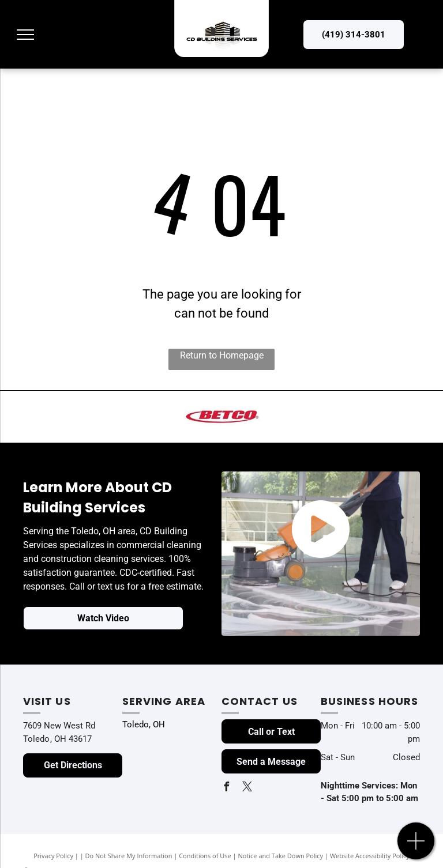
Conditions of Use (205, 856)
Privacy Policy (53, 856)
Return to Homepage (222, 355)
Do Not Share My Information (129, 856)
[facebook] (226, 788)
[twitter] (247, 788)
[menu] (25, 35)
